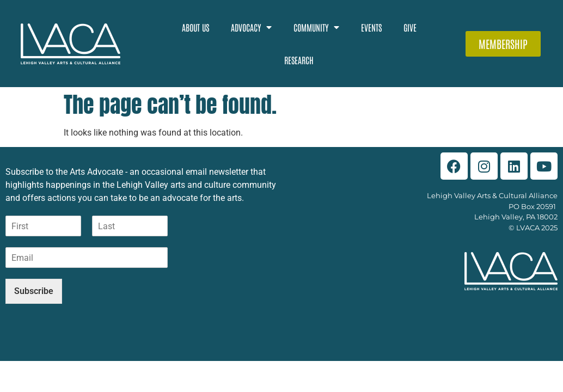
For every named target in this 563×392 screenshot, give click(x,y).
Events (371, 27)
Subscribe (34, 286)
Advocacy (251, 27)
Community (316, 27)
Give (410, 27)
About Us (195, 27)
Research (299, 60)
